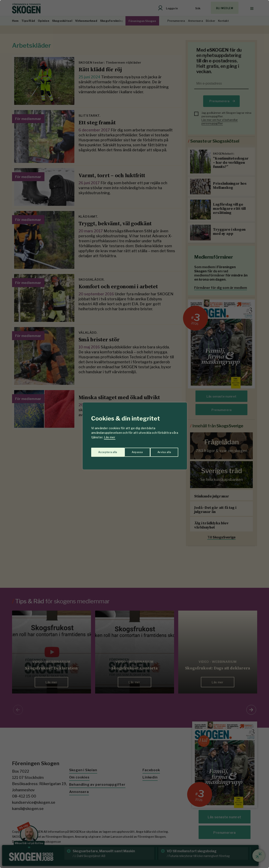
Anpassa (103, 450)
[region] (134, 434)
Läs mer (110, 437)
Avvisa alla (130, 450)
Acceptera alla (162, 450)
